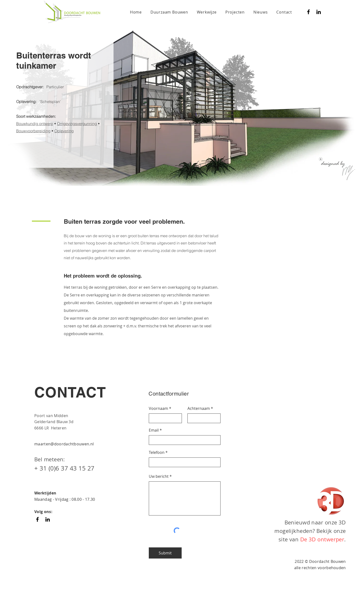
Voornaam (158, 408)
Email (154, 430)
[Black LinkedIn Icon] (319, 12)
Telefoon (157, 452)
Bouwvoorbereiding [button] (33, 131)
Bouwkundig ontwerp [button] (35, 124)
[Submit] (165, 553)
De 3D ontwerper (322, 539)
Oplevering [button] (64, 131)
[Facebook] (308, 12)
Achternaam (199, 408)
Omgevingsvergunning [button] (77, 124)
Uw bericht (159, 476)
